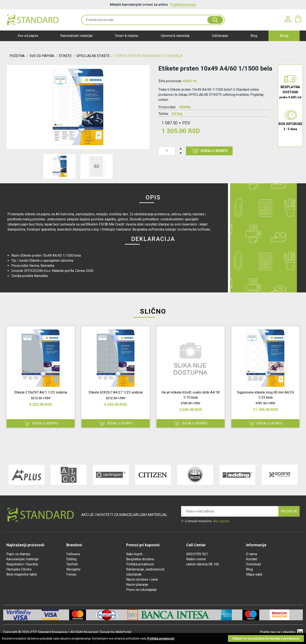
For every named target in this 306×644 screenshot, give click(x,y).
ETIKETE (65, 56)
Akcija (284, 36)
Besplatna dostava (140, 559)
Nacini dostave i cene (142, 579)
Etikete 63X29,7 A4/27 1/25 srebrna (116, 392)
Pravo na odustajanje (141, 590)
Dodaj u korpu (209, 151)
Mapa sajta (254, 574)
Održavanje (220, 36)
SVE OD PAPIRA (42, 56)
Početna (17, 56)
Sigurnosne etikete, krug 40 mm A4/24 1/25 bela (265, 395)
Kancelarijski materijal (76, 36)
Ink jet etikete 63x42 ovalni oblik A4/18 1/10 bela (190, 395)
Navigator (73, 569)
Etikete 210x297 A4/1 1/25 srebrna (41, 392)
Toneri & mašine (126, 36)
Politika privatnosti (140, 564)
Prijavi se (289, 511)
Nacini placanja (137, 585)
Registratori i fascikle (22, 564)
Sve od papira (28, 36)
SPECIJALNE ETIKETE (93, 56)
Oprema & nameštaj (175, 36)
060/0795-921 (197, 554)
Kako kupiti (134, 554)
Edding (71, 559)
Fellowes (73, 554)
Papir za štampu (18, 554)
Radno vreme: (196, 559)
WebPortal (123, 632)
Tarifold (72, 564)
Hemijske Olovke (19, 569)
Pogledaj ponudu (183, 5)
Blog (254, 36)
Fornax (71, 574)
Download (253, 564)
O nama (252, 554)
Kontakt (252, 559)
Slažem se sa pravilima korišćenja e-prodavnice (266, 638)
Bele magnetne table (22, 574)
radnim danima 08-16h (203, 564)
